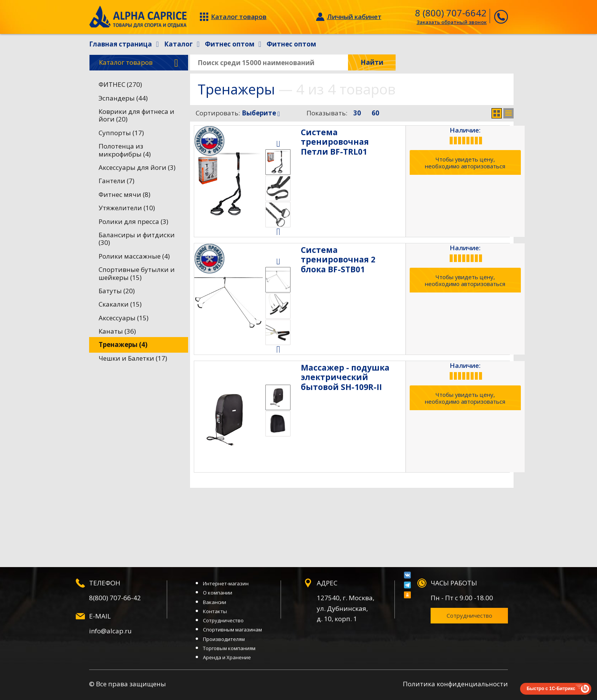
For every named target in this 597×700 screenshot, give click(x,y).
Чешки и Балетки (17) (133, 358)
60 (375, 113)
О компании (218, 593)
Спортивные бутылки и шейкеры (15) (137, 273)
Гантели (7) (117, 181)
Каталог (139, 63)
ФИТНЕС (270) (120, 84)
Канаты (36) (117, 331)
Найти (372, 62)
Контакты (215, 611)
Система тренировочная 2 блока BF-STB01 (354, 255)
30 (357, 113)
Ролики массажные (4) (134, 256)
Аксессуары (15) (124, 318)
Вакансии (215, 602)
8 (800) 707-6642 (451, 13)
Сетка (497, 113)
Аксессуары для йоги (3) (137, 167)
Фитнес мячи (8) (125, 194)
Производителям (224, 639)
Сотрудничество (223, 620)
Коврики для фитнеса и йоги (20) (136, 115)
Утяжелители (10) (127, 208)
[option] (278, 162)
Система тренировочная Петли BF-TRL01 (354, 137)
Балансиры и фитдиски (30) (137, 239)
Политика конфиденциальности (455, 684)
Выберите (261, 113)
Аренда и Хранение (227, 657)
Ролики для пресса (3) (133, 221)
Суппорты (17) (121, 133)
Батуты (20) (117, 291)
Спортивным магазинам (232, 630)
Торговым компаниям (229, 648)
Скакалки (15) (120, 304)
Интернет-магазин (226, 583)
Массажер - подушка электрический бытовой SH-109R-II (354, 377)
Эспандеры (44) (123, 98)
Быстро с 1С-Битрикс (551, 689)
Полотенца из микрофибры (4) (125, 150)
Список (508, 113)
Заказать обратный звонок (452, 22)
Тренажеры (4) (123, 344)
